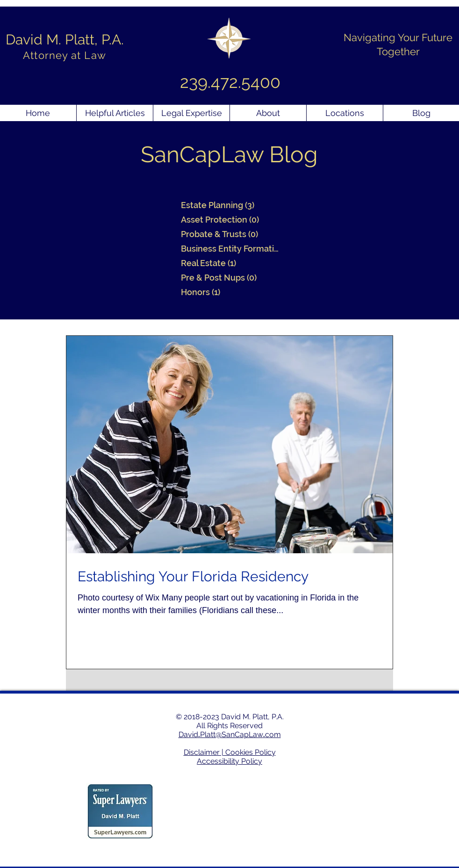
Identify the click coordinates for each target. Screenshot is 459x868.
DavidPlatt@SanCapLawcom (230, 734)
